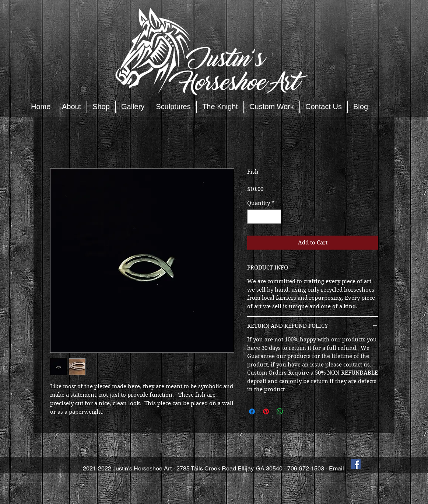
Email (336, 468)
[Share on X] (294, 411)
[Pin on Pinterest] (266, 411)
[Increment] (275, 217)
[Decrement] (253, 217)
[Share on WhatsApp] (280, 411)
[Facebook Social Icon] (356, 464)
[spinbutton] (264, 217)
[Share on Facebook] (252, 411)
